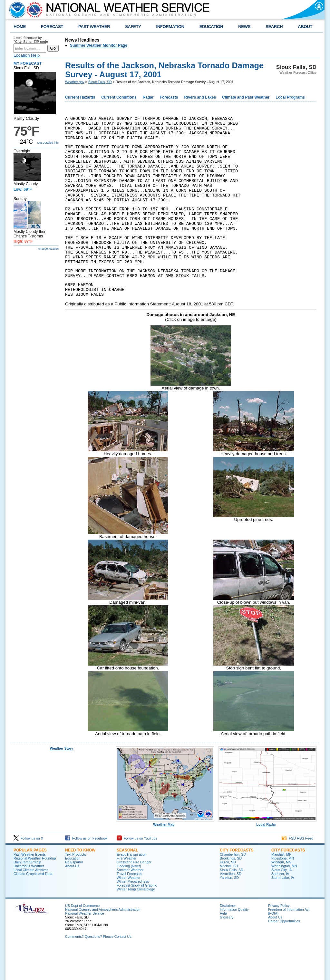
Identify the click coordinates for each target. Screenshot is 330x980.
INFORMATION (170, 27)
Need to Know (80, 882)
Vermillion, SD (231, 906)
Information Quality (234, 941)
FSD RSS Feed (297, 870)
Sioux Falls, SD (100, 82)
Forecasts (169, 97)
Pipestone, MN (283, 890)
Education (73, 890)
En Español (74, 894)
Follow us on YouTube (137, 870)
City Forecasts (237, 882)
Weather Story (62, 780)
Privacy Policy (279, 937)
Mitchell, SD (229, 898)
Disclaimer (228, 937)
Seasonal (127, 882)
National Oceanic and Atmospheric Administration (103, 941)
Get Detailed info (48, 143)
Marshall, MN (281, 886)
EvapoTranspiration (131, 886)
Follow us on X (28, 870)
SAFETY (133, 27)
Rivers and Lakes (200, 97)
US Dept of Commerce (82, 937)
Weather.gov (75, 82)
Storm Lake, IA (283, 909)
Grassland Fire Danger (134, 894)
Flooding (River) (129, 898)
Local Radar (267, 855)
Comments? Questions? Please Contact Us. (99, 968)
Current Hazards (80, 97)
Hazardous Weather (29, 898)
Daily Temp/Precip (27, 894)
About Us (72, 898)
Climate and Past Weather (246, 97)
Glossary (227, 949)
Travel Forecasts (129, 906)
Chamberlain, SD (233, 886)
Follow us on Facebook (86, 870)
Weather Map (165, 855)
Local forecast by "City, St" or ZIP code (31, 40)
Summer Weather (130, 902)
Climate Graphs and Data (33, 906)
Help (223, 945)
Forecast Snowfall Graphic (137, 917)
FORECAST (52, 27)
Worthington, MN (284, 898)
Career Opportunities (284, 953)
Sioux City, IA (281, 902)
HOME (20, 27)
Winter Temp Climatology (136, 921)
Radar (148, 97)
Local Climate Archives (31, 902)
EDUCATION (211, 27)
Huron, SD (228, 894)
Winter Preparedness (133, 913)
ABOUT (305, 27)
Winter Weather (129, 909)
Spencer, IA (280, 906)
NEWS (244, 27)
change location (49, 249)
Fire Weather (126, 890)
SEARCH (274, 27)
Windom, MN (281, 894)
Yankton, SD (229, 909)
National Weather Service (85, 945)
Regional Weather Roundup (35, 890)
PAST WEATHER (94, 27)
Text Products (76, 886)
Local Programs (290, 97)
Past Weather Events (30, 886)
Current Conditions (119, 97)
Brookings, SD (231, 890)
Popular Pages (30, 882)
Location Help (27, 55)
